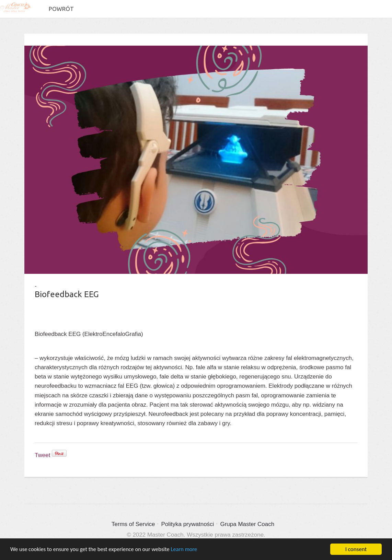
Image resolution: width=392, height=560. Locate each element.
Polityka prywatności (187, 524)
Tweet (42, 455)
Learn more (189, 550)
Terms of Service (133, 524)
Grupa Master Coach (247, 524)
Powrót (61, 9)
